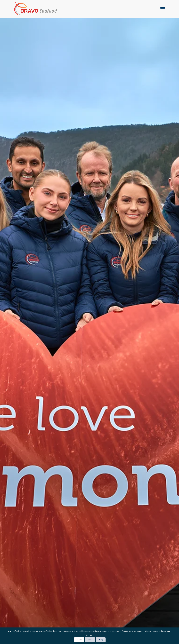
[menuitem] (162, 9)
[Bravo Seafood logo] (36, 9)
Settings (101, 640)
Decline (90, 640)
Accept (79, 640)
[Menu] (162, 9)
